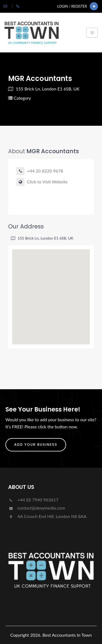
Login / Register (72, 6)
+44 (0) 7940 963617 (33, 500)
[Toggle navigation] (92, 33)
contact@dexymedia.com (37, 508)
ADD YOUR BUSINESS (36, 444)
